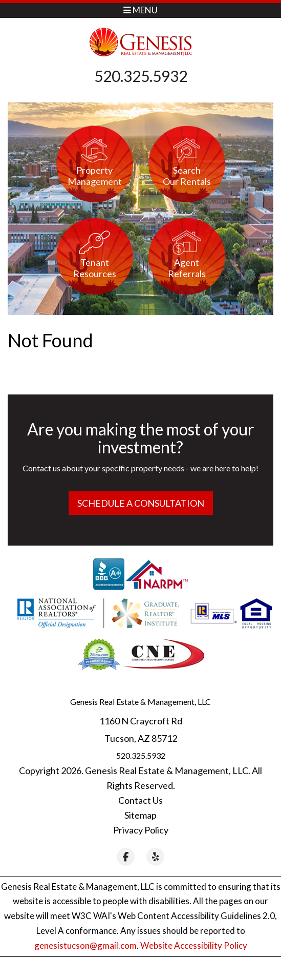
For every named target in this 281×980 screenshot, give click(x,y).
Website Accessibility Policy (194, 945)
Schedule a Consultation (141, 503)
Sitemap (140, 815)
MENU (140, 10)
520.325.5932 (141, 76)
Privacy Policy (141, 830)
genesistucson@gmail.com (85, 945)
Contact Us (140, 800)
